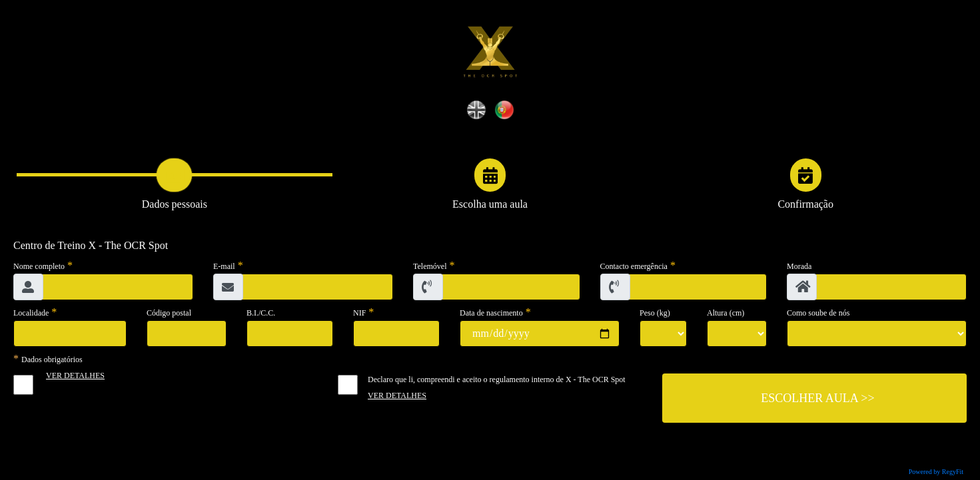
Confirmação (805, 204)
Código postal (169, 313)
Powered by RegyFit (936, 472)
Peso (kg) (655, 313)
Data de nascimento (491, 313)
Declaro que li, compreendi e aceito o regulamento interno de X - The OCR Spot (497, 379)
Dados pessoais (175, 204)
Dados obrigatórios (52, 360)
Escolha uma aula (490, 204)
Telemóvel (430, 266)
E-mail (224, 266)
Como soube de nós (818, 313)
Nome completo (39, 266)
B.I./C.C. (261, 313)
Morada (799, 266)
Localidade (31, 313)
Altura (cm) (726, 313)
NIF (359, 313)
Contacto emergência (634, 266)
